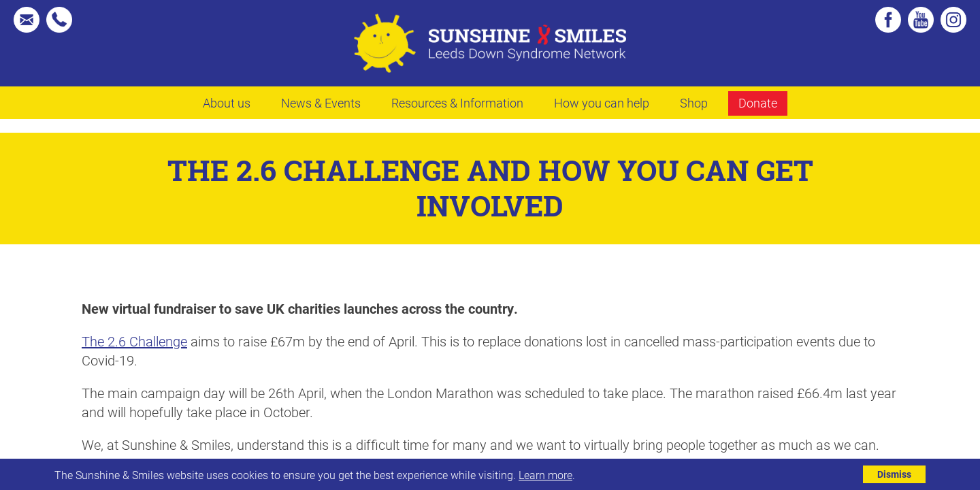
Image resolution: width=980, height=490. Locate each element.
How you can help (602, 103)
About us (227, 103)
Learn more (545, 475)
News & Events (321, 103)
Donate (758, 103)
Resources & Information (457, 103)
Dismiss (894, 474)
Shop (694, 103)
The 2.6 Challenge (134, 341)
